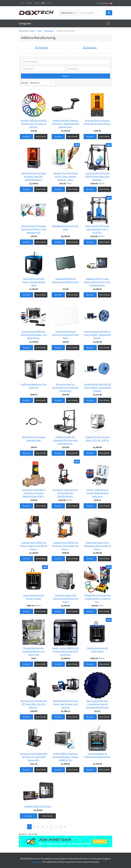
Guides (37, 3)
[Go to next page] (69, 825)
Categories (25, 23)
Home (22, 3)
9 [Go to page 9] (65, 827)
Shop (43, 3)
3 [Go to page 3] (38, 827)
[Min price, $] (43, 69)
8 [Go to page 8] (60, 827)
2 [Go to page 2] (34, 827)
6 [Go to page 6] (52, 827)
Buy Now (27, 136)
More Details (41, 136)
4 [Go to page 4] (43, 827)
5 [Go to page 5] (47, 827)
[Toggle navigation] (108, 23)
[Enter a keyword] (92, 13)
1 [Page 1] (29, 827)
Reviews (29, 3)
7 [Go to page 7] (56, 827)
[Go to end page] (72, 825)
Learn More (37, 862)
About (49, 3)
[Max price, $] (88, 69)
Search (65, 76)
